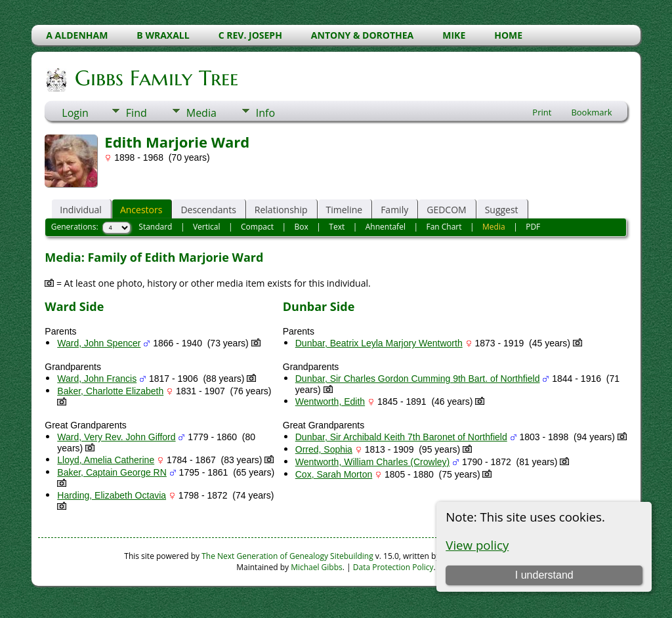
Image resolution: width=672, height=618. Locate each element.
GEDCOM (446, 210)
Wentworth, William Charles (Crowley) (372, 462)
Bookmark (591, 112)
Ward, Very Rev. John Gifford (116, 437)
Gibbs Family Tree (156, 78)
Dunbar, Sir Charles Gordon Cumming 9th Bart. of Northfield (418, 379)
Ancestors (141, 210)
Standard (155, 227)
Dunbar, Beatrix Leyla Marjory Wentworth (379, 343)
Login (75, 113)
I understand (544, 575)
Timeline (345, 210)
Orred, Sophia (324, 449)
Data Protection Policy (393, 567)
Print (542, 112)
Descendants (208, 210)
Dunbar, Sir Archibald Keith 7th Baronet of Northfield (401, 437)
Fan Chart (444, 227)
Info (265, 113)
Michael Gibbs (317, 567)
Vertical (207, 227)
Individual (81, 210)
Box (302, 227)
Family (394, 210)
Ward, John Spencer (99, 343)
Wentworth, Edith (330, 402)
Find (136, 113)
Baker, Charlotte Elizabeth (110, 391)
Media (201, 113)
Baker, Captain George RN (112, 472)
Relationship (281, 210)
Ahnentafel (386, 227)
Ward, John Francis (97, 379)
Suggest (502, 210)
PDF (533, 227)
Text (337, 227)
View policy (477, 545)
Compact (257, 227)
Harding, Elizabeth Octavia (112, 495)
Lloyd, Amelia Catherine (106, 460)
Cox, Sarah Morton (334, 474)
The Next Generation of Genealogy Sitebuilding (287, 556)
